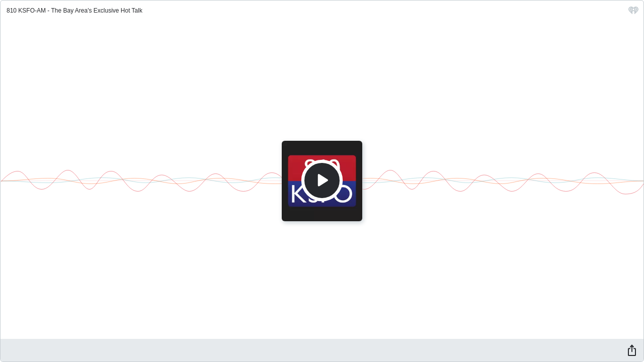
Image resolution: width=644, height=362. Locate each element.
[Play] (322, 180)
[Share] (632, 350)
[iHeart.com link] (633, 13)
